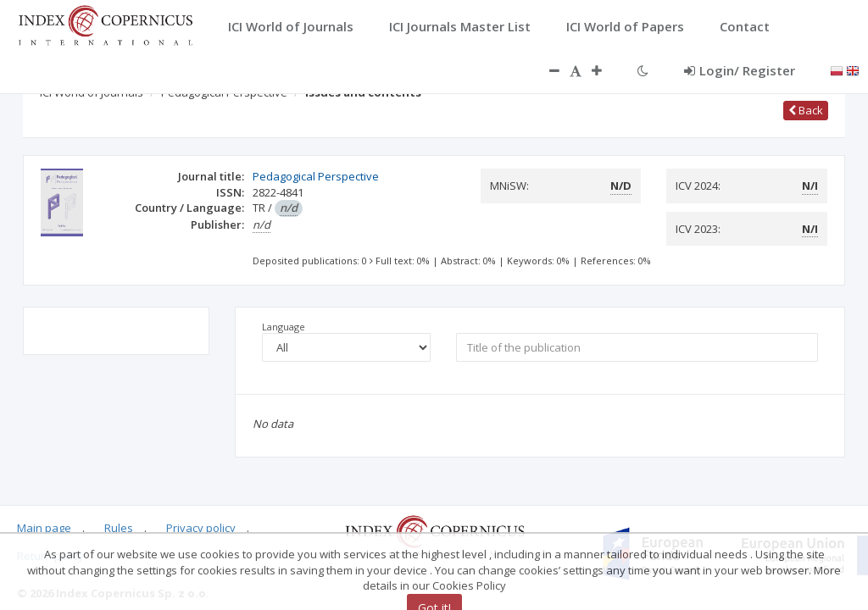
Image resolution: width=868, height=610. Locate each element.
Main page (44, 528)
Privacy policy (201, 528)
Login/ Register (740, 70)
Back (806, 110)
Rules (119, 528)
